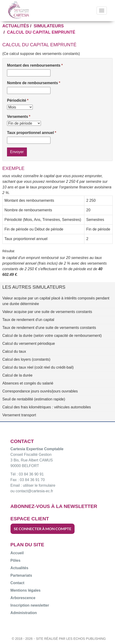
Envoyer (17, 152)
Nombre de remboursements (32, 83)
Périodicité (17, 100)
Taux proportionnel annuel (31, 133)
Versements (18, 117)
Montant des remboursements (34, 65)
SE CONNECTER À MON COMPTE (43, 529)
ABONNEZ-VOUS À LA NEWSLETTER (54, 506)
